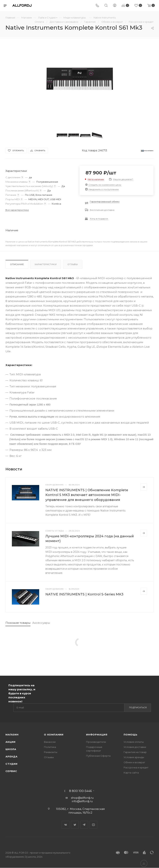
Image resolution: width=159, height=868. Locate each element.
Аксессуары (41, 623)
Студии (11, 764)
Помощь (131, 735)
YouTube (93, 825)
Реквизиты (51, 752)
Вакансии (50, 742)
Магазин (12, 735)
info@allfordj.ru (82, 801)
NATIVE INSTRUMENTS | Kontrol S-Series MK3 (84, 594)
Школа (11, 749)
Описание (17, 264)
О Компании (54, 735)
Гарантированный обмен (105, 202)
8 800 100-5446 (80, 791)
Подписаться (138, 707)
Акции (10, 742)
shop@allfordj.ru (82, 798)
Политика (50, 747)
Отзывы (73, 264)
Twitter (75, 825)
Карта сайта (131, 773)
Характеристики (46, 264)
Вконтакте (66, 825)
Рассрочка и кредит (136, 767)
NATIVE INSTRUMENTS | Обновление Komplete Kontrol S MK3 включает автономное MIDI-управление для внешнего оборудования (87, 495)
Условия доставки (135, 747)
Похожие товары (18, 623)
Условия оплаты (134, 742)
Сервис (11, 771)
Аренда (11, 756)
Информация (97, 735)
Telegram (84, 825)
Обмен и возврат (134, 762)
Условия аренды (134, 757)
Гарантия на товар (135, 752)
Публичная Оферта (98, 756)
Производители (96, 742)
